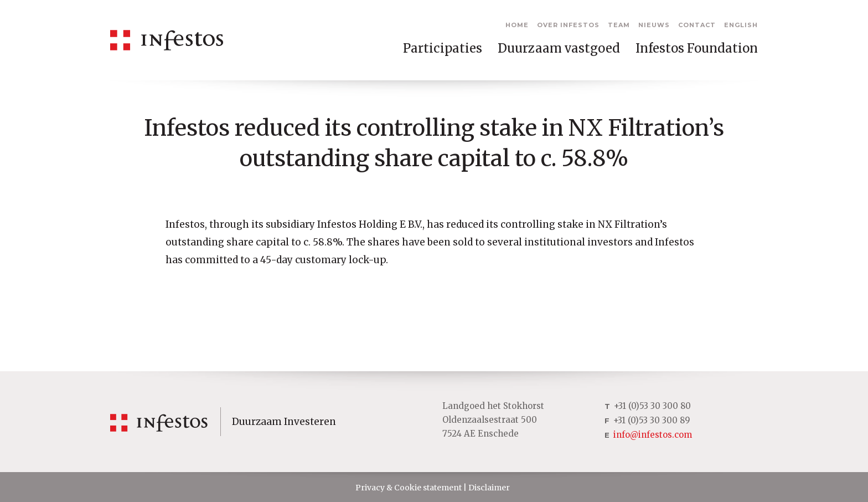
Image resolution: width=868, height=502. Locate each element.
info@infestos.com (653, 435)
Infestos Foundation (697, 48)
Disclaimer (489, 488)
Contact (697, 25)
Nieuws (654, 25)
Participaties (443, 48)
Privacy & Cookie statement (409, 488)
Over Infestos (568, 25)
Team (619, 25)
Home (517, 25)
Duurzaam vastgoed (559, 48)
